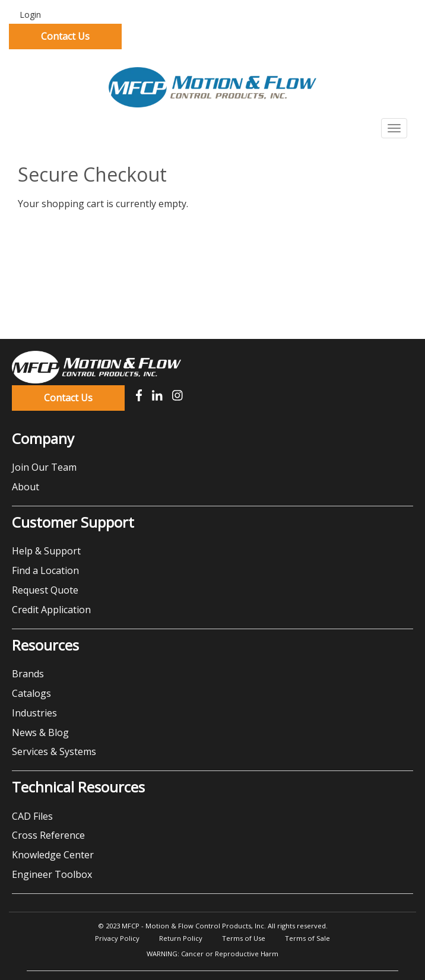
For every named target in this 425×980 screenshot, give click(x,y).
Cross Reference (48, 835)
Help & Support (46, 551)
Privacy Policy (117, 938)
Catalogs (31, 693)
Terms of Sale (307, 938)
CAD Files (32, 816)
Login (29, 15)
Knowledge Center (53, 855)
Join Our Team (44, 467)
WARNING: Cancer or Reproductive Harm (213, 954)
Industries (34, 713)
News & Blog (40, 732)
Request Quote (45, 590)
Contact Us (65, 36)
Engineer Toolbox (52, 874)
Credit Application (51, 610)
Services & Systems (54, 751)
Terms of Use (244, 938)
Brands (28, 674)
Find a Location (45, 570)
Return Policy (181, 938)
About (26, 487)
